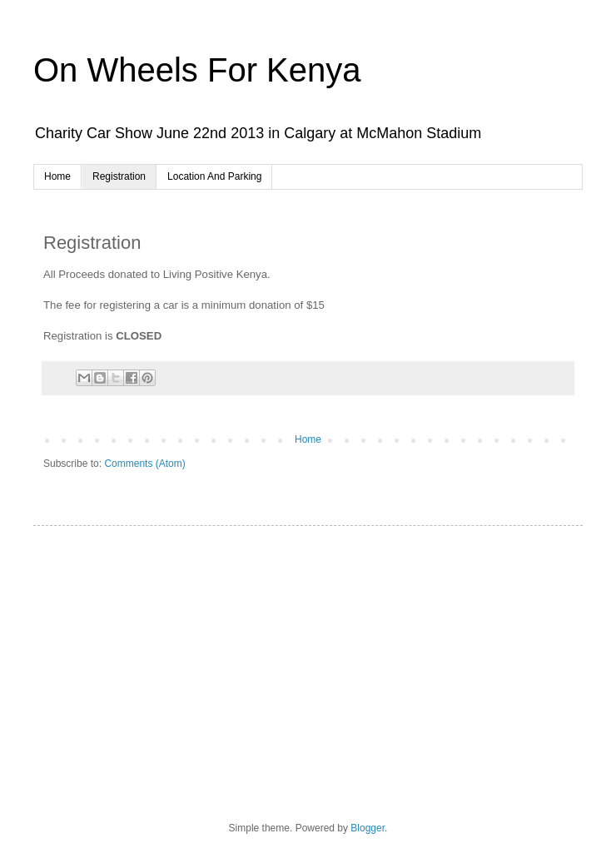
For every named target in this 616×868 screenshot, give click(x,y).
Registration (119, 176)
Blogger (368, 828)
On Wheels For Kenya (197, 70)
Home (57, 176)
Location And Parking (214, 176)
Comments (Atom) (144, 464)
